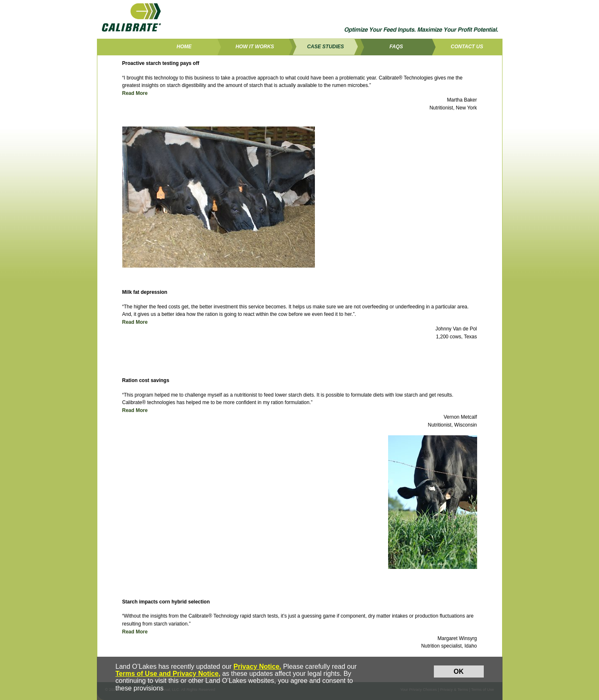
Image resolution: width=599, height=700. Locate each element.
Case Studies (325, 47)
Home (184, 47)
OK (459, 671)
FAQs (396, 47)
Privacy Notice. (257, 666)
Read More (135, 93)
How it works (255, 47)
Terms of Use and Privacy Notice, (168, 674)
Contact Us (467, 47)
